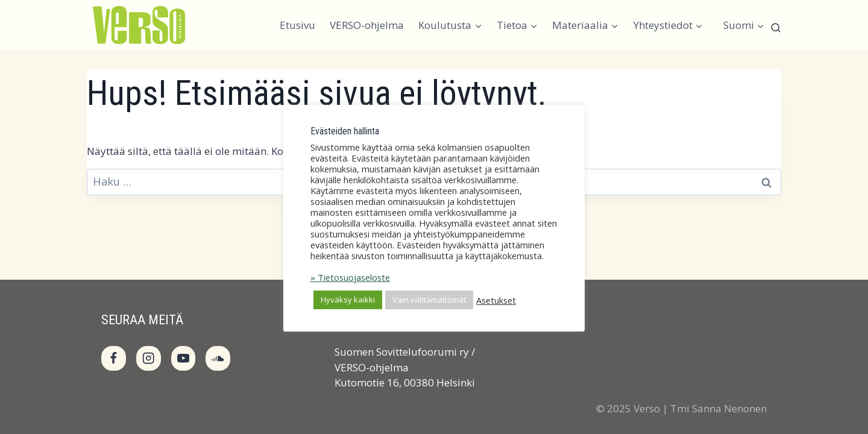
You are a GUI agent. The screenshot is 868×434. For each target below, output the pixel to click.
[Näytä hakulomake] (776, 31)
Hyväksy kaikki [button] (348, 300)
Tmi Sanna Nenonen (719, 408)
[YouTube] (184, 358)
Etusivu (297, 25)
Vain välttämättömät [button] (429, 300)
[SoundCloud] (218, 358)
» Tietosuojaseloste (350, 277)
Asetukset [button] (496, 300)
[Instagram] (149, 358)
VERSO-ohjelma (367, 25)
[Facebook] (114, 358)
